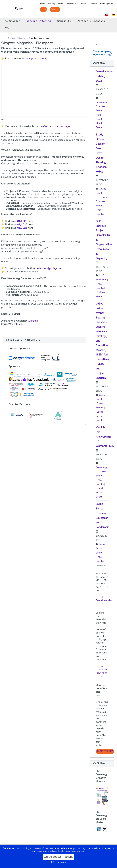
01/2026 (22, 228)
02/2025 (22, 225)
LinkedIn (33, 321)
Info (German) (59, 862)
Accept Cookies (53, 857)
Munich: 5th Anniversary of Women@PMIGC (106, 437)
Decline (69, 857)
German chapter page (57, 127)
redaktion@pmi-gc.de (48, 269)
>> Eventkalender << (104, 601)
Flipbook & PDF (38, 59)
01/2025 (22, 221)
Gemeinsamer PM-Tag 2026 (104, 76)
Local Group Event (100, 416)
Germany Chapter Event (101, 106)
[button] (44, 340)
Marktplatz (105, 751)
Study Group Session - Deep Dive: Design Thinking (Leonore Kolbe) (101, 153)
